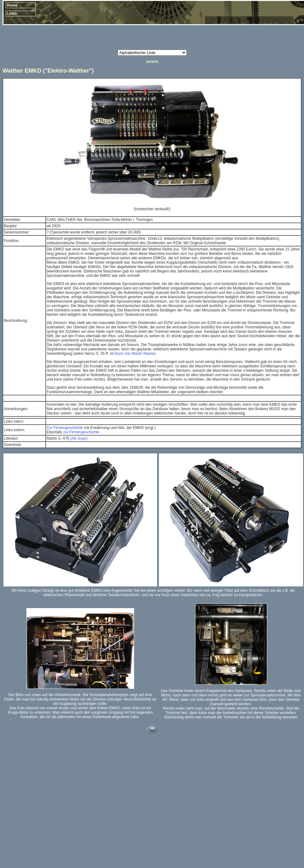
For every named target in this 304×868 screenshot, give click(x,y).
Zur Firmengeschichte (65, 428)
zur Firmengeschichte (81, 432)
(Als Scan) (79, 438)
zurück (152, 62)
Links (12, 14)
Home (12, 5)
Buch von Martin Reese (135, 354)
